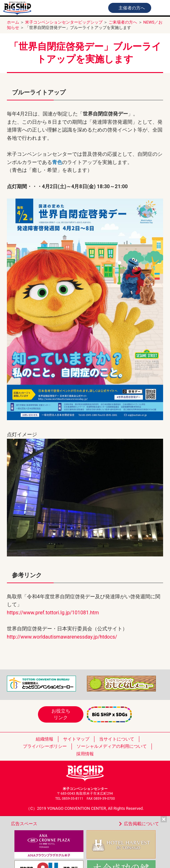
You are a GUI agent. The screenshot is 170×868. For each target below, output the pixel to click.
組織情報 (45, 739)
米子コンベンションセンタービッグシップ (64, 22)
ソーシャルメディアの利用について (112, 746)
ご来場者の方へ (123, 22)
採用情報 (85, 754)
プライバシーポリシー (45, 746)
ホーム (13, 22)
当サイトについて (117, 739)
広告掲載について (141, 824)
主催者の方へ (132, 8)
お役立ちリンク (61, 714)
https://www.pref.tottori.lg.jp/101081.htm (53, 613)
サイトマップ (76, 739)
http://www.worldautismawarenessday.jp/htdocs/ (62, 637)
